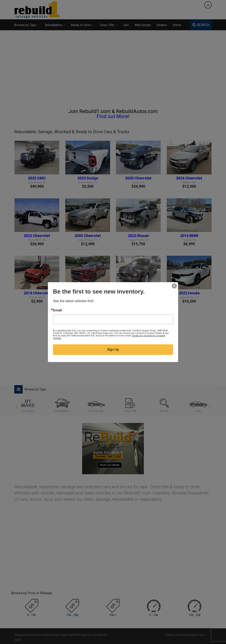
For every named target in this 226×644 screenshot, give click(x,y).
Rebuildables (55, 25)
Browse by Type (27, 25)
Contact (169, 635)
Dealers (162, 25)
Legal (193, 635)
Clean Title (108, 25)
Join (126, 25)
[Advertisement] (113, 71)
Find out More (112, 116)
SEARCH (201, 25)
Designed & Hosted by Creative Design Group (40, 635)
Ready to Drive (82, 25)
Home (177, 25)
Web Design (143, 25)
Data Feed (182, 635)
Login (201, 635)
